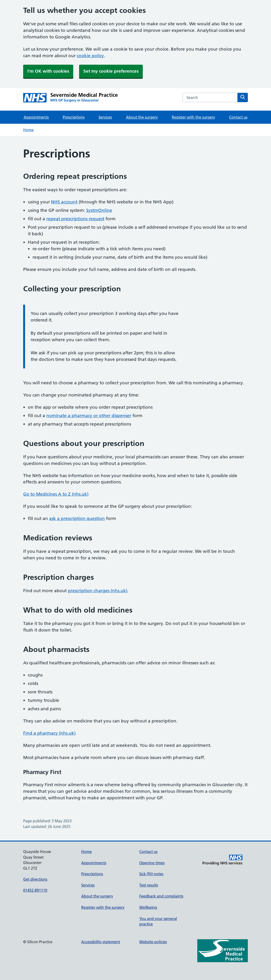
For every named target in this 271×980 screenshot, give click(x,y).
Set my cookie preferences (111, 71)
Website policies (153, 942)
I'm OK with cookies (48, 71)
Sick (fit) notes (151, 874)
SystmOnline (99, 210)
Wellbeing (148, 907)
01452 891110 (35, 890)
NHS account (64, 202)
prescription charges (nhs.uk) (98, 591)
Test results (149, 885)
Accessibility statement (101, 942)
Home (28, 130)
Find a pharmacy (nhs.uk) (49, 733)
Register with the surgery (193, 117)
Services (105, 117)
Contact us (238, 117)
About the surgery (142, 117)
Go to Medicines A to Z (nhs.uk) (56, 494)
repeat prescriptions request (75, 219)
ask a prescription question (77, 518)
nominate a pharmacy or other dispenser (89, 416)
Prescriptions (74, 117)
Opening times (152, 863)
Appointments (36, 117)
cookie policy (90, 56)
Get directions (35, 879)
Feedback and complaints (161, 896)
